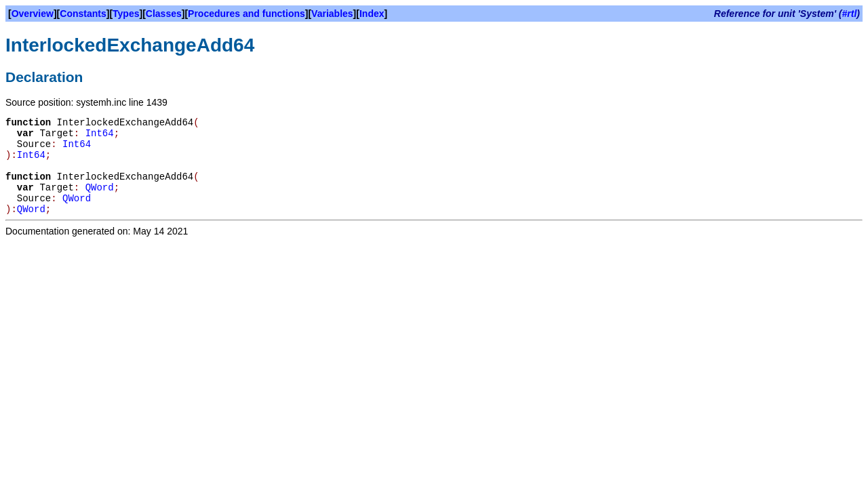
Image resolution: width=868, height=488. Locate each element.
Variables (332, 14)
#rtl (850, 14)
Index (372, 14)
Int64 (100, 134)
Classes (164, 14)
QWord (100, 188)
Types (126, 14)
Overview (33, 14)
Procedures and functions (246, 14)
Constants (83, 14)
